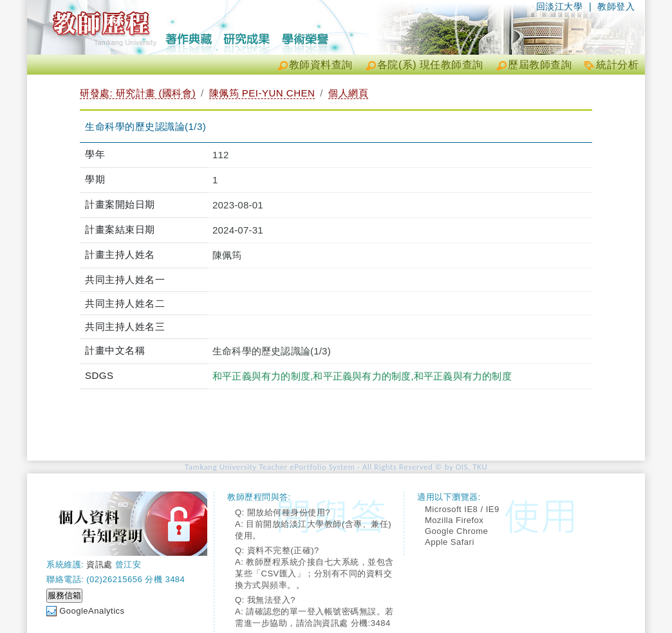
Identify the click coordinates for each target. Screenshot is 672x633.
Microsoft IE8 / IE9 (462, 509)
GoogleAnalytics (92, 611)
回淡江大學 (560, 6)
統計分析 (617, 65)
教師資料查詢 (321, 65)
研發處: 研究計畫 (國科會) (138, 93)
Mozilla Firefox (454, 520)
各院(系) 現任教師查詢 (430, 65)
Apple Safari (450, 542)
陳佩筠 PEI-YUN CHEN (262, 93)
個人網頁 (348, 93)
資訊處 (99, 564)
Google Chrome (456, 531)
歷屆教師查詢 (540, 65)
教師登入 (616, 6)
